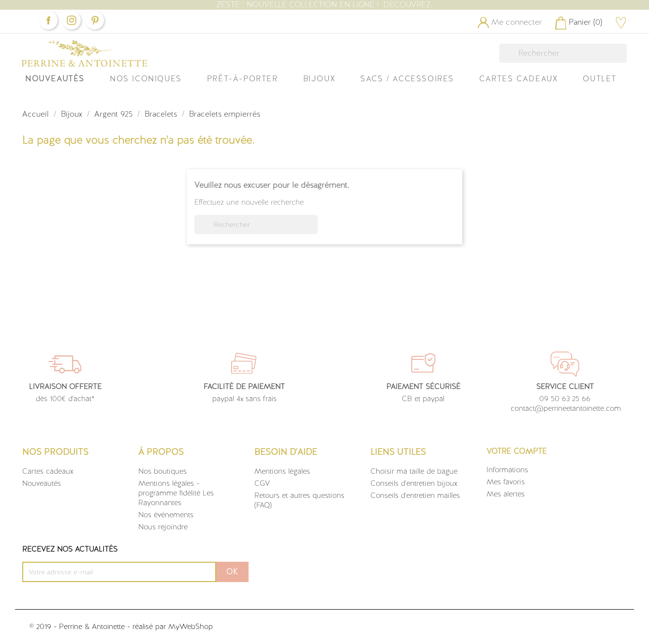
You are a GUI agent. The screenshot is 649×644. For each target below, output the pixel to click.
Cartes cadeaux (48, 471)
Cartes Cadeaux (518, 79)
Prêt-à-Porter (243, 79)
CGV (262, 483)
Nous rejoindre (163, 527)
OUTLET (600, 79)
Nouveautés (55, 79)
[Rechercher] (563, 53)
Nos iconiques (146, 79)
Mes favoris (506, 482)
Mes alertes (506, 494)
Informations (507, 470)
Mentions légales (282, 471)
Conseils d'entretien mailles (415, 495)
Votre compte (517, 451)
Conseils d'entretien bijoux (414, 483)
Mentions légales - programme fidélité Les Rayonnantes (176, 493)
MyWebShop (191, 627)
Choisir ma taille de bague (414, 471)
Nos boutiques (162, 471)
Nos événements (166, 515)
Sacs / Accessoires (407, 79)
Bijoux (319, 79)
